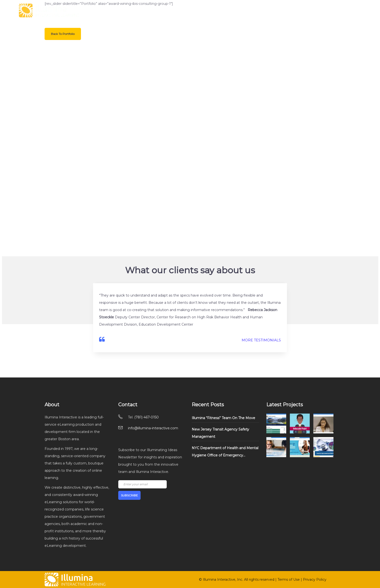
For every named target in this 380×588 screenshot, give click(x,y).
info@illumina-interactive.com (153, 428)
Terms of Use (289, 580)
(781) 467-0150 (146, 417)
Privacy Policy (315, 580)
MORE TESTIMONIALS (261, 340)
